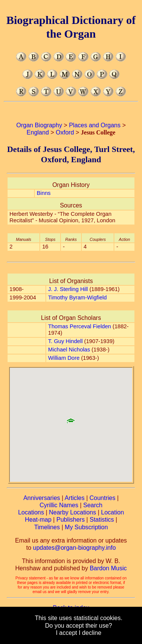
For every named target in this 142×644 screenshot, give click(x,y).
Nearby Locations (73, 512)
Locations (31, 512)
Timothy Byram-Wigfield (77, 297)
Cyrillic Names (59, 505)
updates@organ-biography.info (74, 548)
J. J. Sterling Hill (68, 289)
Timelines (47, 527)
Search (93, 505)
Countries (102, 498)
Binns (44, 193)
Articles (75, 498)
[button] (71, 418)
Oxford (65, 132)
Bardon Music (108, 568)
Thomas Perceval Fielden (80, 326)
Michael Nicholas (69, 350)
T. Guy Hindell (65, 341)
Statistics (102, 520)
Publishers (71, 520)
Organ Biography (39, 125)
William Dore (64, 358)
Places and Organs (95, 125)
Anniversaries (42, 498)
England (38, 132)
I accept (66, 633)
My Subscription (86, 527)
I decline (90, 633)
